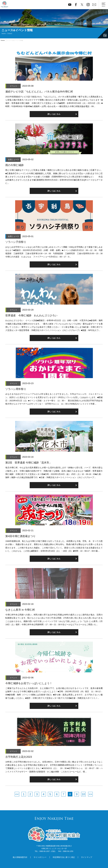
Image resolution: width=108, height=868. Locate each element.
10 (83, 794)
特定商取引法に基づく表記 (64, 857)
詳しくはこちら (54, 706)
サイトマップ (87, 857)
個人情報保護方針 (20, 857)
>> (90, 794)
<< (17, 794)
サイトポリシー (40, 857)
